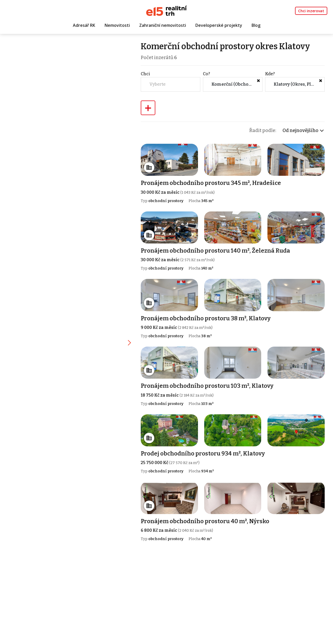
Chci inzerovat (311, 11)
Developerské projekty (219, 25)
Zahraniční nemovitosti (163, 25)
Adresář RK (84, 25)
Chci (146, 74)
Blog (256, 25)
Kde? (270, 74)
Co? (207, 74)
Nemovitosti (117, 25)
